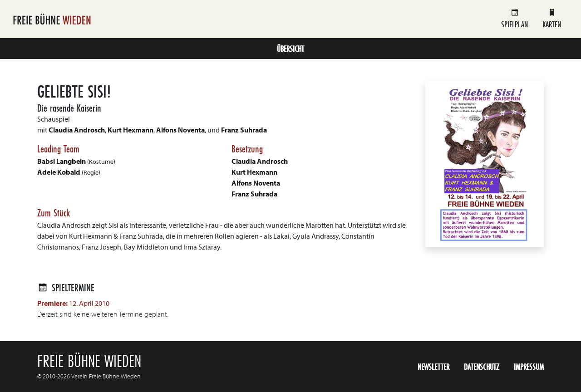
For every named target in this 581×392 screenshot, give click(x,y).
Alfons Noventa (180, 130)
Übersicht (290, 49)
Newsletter (433, 367)
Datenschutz (482, 367)
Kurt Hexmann (130, 130)
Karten (552, 19)
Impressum (529, 367)
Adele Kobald (59, 172)
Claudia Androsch (77, 130)
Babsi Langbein (62, 161)
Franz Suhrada (244, 130)
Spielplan (515, 19)
